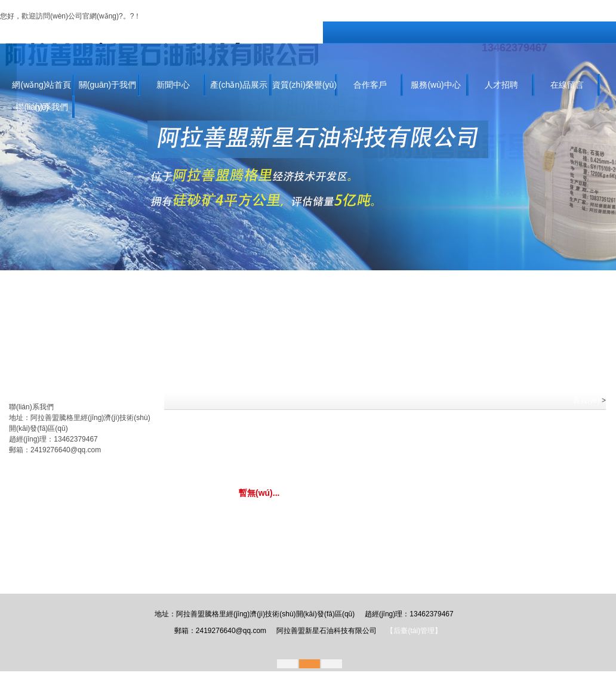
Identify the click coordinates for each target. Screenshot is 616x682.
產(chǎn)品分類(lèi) (39, 396)
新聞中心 (173, 85)
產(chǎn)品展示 (239, 85)
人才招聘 (501, 85)
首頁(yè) (586, 400)
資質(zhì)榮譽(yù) (304, 85)
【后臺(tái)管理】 (414, 631)
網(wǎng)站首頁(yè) (41, 88)
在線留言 (567, 85)
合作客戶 (370, 85)
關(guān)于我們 (166, 16)
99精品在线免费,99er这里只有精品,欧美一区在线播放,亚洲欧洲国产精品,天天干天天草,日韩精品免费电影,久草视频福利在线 (196, 5)
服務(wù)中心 (435, 85)
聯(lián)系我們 (215, 16)
